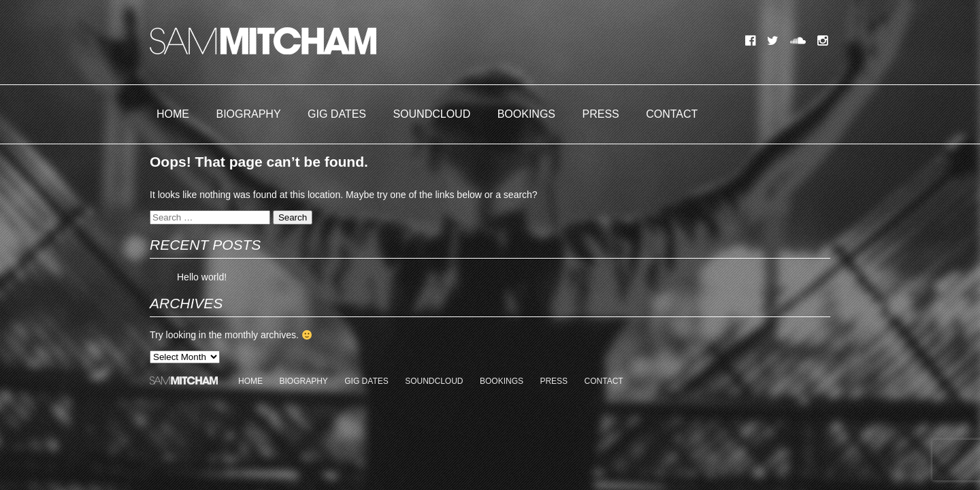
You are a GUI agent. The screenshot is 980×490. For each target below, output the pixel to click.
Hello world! (202, 277)
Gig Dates (337, 114)
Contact (672, 114)
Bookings (526, 114)
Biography (248, 114)
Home (173, 114)
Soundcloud (431, 114)
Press (601, 114)
